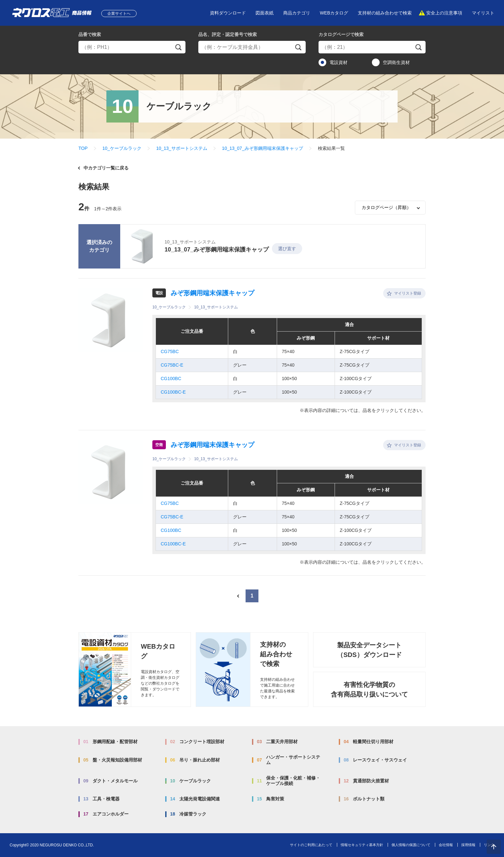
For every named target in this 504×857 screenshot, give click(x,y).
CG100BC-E (173, 392)
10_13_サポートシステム (182, 148)
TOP (83, 148)
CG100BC (171, 378)
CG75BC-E (172, 365)
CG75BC (170, 351)
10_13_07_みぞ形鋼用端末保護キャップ (263, 148)
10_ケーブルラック (122, 148)
